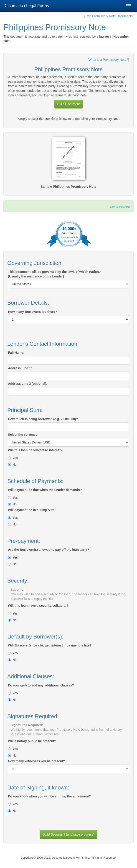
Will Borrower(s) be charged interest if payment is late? (50, 645)
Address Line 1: (20, 368)
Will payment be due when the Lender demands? (45, 490)
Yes (13, 458)
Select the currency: (23, 435)
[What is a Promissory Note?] (108, 60)
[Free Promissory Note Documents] (109, 16)
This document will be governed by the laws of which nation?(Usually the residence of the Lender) (54, 274)
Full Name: (16, 353)
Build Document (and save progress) (68, 834)
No (12, 464)
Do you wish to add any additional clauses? (41, 685)
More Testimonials (120, 207)
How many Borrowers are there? (33, 312)
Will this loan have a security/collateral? (38, 606)
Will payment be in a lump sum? (32, 510)
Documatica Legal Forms (26, 6)
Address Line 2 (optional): (28, 384)
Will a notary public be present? (32, 741)
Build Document (69, 104)
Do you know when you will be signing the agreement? (49, 796)
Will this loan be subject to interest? (35, 450)
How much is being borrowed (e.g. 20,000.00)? (43, 419)
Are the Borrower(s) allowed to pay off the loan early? (48, 550)
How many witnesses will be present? (37, 761)
